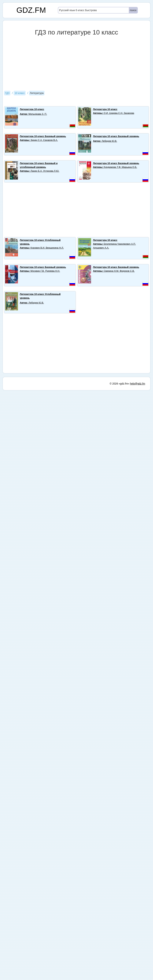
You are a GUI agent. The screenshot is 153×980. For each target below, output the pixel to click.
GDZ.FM (31, 10)
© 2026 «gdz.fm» (120, 384)
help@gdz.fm (138, 384)
